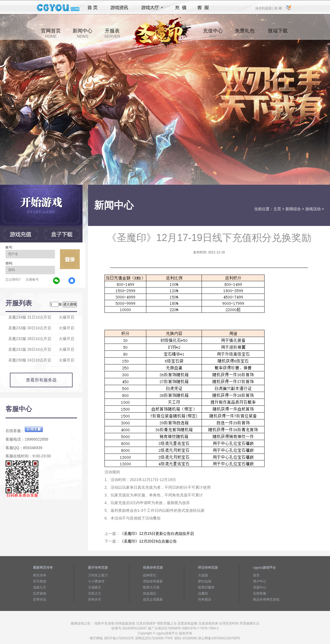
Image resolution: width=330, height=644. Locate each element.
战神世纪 (150, 575)
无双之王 (95, 593)
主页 (277, 209)
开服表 (112, 33)
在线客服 (260, 593)
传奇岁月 (95, 599)
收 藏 (278, 8)
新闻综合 (293, 209)
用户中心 (260, 581)
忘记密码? (13, 280)
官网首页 (51, 33)
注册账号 (32, 280)
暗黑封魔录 (206, 587)
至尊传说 (40, 599)
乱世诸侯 (40, 593)
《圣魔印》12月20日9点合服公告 (148, 541)
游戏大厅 (151, 8)
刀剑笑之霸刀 (98, 575)
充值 (181, 8)
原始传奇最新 (153, 581)
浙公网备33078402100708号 (219, 638)
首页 (93, 8)
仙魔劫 (203, 593)
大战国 (203, 575)
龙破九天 (40, 587)
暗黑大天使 (151, 587)
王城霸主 (95, 587)
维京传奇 (40, 575)
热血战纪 (150, 593)
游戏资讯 (119, 8)
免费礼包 (245, 33)
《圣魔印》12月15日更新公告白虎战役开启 (157, 534)
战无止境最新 (153, 599)
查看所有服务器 (41, 380)
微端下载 (278, 33)
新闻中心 (82, 33)
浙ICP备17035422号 (119, 638)
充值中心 (213, 33)
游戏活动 (313, 209)
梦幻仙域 (205, 581)
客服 (203, 8)
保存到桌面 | (265, 8)
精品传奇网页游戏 (266, 599)
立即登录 (70, 259)
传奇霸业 (205, 599)
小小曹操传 (96, 581)
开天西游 (40, 581)
